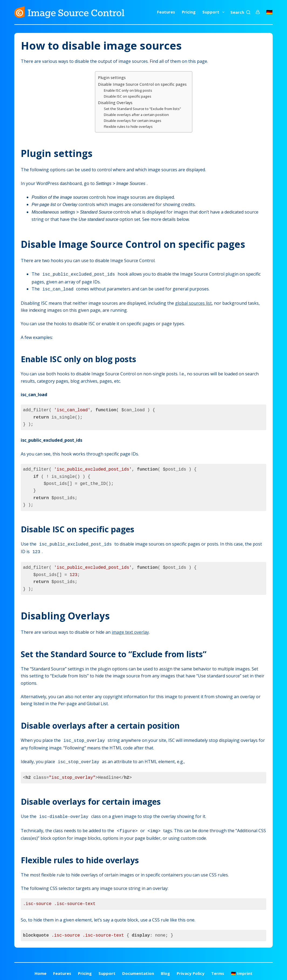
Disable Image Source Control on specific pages (142, 84)
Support (214, 12)
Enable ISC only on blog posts (128, 90)
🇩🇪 (269, 12)
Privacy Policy (191, 969)
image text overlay (130, 630)
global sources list (193, 302)
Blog (165, 969)
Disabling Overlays (115, 103)
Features (166, 12)
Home (40, 969)
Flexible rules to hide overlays (128, 126)
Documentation (138, 969)
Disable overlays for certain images (133, 121)
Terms (218, 969)
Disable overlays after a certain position (136, 115)
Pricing (189, 12)
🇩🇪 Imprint (242, 969)
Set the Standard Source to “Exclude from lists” (142, 109)
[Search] (240, 12)
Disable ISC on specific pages (128, 96)
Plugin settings (112, 78)
